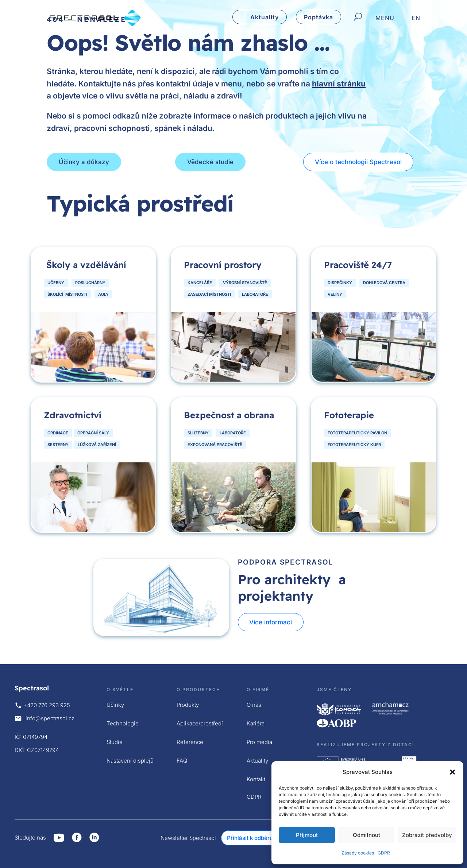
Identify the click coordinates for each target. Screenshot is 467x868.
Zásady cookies (358, 853)
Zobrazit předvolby (427, 835)
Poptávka (319, 17)
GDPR (384, 853)
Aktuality (265, 17)
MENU (385, 18)
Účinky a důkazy (84, 162)
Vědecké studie (210, 162)
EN (416, 18)
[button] (452, 772)
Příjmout (307, 835)
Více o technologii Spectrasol (359, 162)
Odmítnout (366, 835)
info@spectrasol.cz (50, 718)
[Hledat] (358, 17)
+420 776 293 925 (47, 705)
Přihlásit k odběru (250, 838)
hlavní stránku (339, 84)
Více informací (271, 622)
